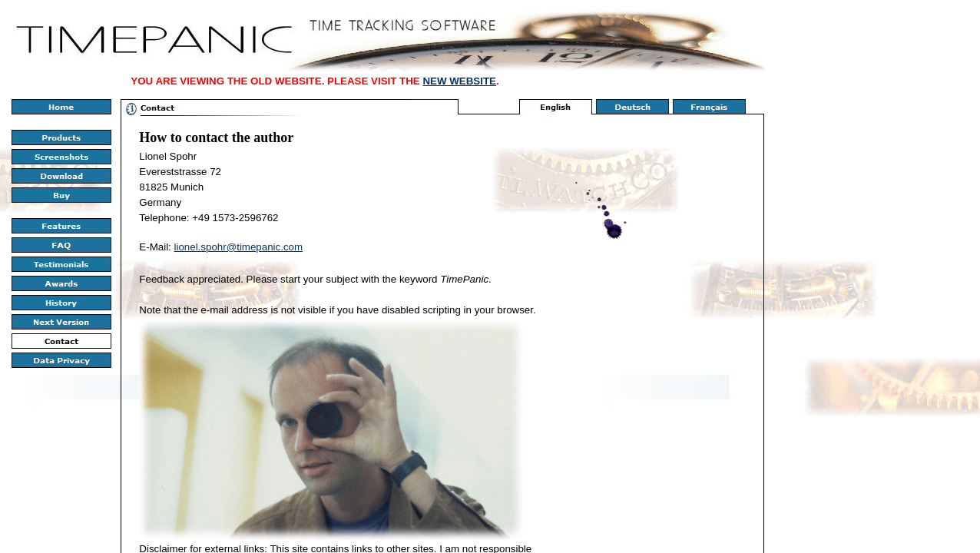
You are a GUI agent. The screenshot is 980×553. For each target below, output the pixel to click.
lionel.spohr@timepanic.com (239, 247)
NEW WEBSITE (459, 81)
